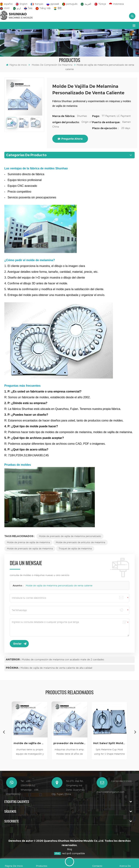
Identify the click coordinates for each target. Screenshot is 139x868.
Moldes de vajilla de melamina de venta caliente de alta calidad (56, 668)
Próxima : (13, 668)
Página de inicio (16, 65)
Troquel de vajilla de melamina (75, 549)
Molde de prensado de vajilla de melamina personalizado (70, 536)
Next (135, 732)
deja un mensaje (69, 862)
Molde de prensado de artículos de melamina (80, 542)
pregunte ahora (70, 139)
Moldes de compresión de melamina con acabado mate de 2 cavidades (63, 659)
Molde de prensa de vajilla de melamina (28, 542)
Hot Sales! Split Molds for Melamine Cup (109, 743)
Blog (70, 849)
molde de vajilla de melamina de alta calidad (30, 743)
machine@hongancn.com (111, 792)
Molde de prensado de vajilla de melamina (30, 549)
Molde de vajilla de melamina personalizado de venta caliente (59, 586)
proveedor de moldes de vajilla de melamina (69, 743)
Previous (4, 732)
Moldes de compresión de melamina (52, 65)
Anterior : (13, 659)
